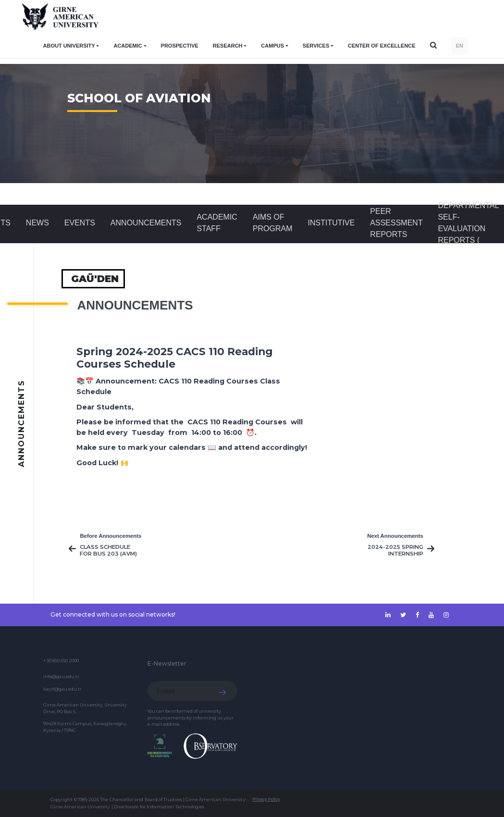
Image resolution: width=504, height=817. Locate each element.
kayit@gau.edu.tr (62, 689)
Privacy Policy (266, 799)
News (37, 223)
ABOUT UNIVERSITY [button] (69, 46)
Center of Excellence (382, 46)
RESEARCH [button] (228, 46)
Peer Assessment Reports (396, 223)
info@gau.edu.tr (61, 676)
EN (460, 46)
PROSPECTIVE (180, 46)
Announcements (146, 223)
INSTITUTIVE (332, 223)
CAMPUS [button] (272, 46)
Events (80, 223)
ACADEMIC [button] (128, 46)
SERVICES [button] (316, 46)
